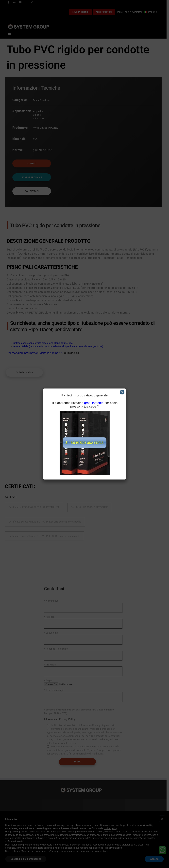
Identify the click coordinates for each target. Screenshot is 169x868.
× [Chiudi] (122, 392)
